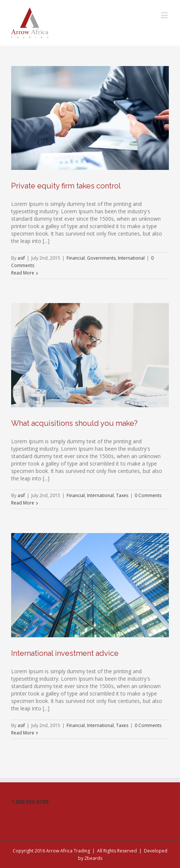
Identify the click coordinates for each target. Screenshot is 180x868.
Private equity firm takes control (66, 186)
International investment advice (65, 653)
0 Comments (148, 495)
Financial (76, 258)
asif (21, 258)
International (131, 258)
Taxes (122, 495)
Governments (101, 258)
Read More (23, 273)
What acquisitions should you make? (74, 423)
